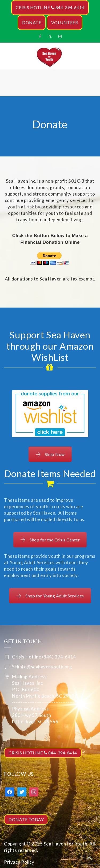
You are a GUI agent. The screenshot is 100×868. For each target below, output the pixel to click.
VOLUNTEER (65, 22)
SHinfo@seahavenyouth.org (42, 667)
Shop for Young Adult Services (50, 596)
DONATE (32, 22)
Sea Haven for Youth (66, 844)
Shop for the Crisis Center (50, 540)
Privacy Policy (19, 862)
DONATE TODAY (26, 819)
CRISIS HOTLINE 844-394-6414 (50, 7)
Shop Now (50, 454)
